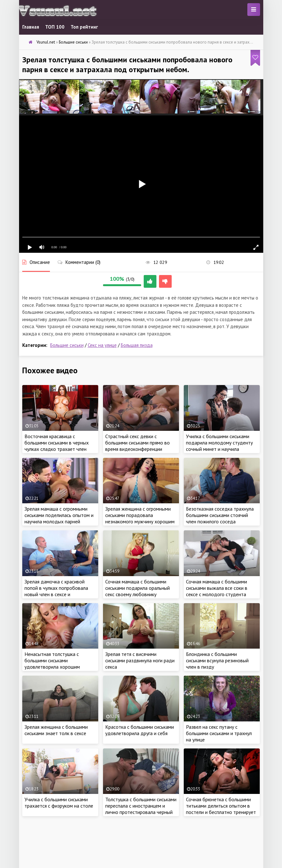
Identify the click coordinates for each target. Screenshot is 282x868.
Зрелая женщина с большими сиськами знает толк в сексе (56, 730)
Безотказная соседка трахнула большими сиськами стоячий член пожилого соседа (220, 515)
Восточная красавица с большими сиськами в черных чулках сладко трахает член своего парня (57, 446)
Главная (31, 27)
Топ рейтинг (84, 27)
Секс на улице (102, 345)
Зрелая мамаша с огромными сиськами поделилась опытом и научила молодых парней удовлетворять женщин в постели (59, 521)
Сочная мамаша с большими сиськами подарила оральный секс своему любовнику (138, 588)
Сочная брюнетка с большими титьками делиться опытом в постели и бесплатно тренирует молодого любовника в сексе (221, 809)
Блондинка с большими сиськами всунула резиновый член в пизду (217, 660)
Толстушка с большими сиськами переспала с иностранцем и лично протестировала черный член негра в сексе (141, 809)
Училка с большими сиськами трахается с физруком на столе (59, 803)
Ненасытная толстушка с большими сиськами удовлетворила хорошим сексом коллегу (52, 664)
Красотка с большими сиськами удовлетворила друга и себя (140, 730)
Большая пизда (137, 345)
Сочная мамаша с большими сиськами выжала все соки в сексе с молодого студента (217, 588)
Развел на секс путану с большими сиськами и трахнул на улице (219, 733)
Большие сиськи (67, 345)
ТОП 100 (55, 27)
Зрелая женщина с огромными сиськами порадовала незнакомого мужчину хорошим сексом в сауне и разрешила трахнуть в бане (140, 521)
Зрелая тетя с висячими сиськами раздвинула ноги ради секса (140, 660)
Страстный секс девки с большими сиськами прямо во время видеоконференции (138, 443)
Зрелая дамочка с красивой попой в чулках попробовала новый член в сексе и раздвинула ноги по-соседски (57, 591)
